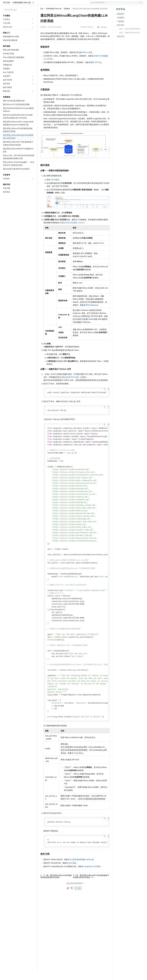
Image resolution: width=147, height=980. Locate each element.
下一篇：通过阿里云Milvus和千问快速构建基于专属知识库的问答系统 (91, 898)
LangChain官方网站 (92, 888)
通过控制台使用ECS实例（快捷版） (73, 385)
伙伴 (68, 4)
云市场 (61, 4)
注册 (131, 4)
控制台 (125, 4)
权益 (48, 4)
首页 (42, 17)
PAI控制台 (55, 188)
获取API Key (96, 70)
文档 (113, 4)
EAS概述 (72, 885)
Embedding (78, 775)
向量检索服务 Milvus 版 (22, 10)
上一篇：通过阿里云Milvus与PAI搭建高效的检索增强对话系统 (56, 898)
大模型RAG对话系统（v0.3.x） (73, 231)
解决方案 (40, 4)
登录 (140, 4)
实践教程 (67, 17)
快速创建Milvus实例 (83, 60)
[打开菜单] (4, 4)
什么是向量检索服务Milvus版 (82, 881)
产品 (32, 4)
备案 (119, 4)
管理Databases (92, 313)
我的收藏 (104, 35)
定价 (54, 4)
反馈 (78, 910)
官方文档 (6, 10)
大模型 (26, 4)
